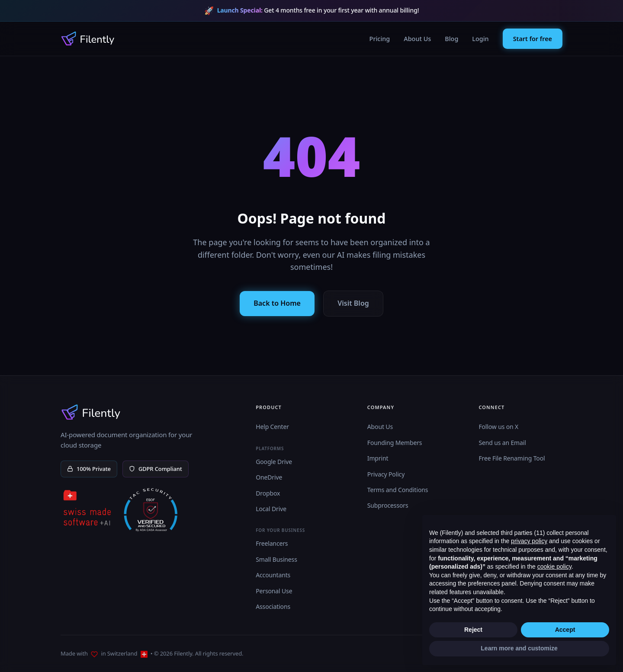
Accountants (273, 575)
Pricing (380, 39)
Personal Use (274, 591)
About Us (417, 39)
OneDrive (269, 477)
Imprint (378, 458)
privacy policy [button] (529, 541)
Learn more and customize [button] (519, 648)
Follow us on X (498, 427)
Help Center (272, 427)
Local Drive (271, 509)
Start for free (533, 39)
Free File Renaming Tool (512, 458)
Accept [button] (565, 630)
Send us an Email (502, 443)
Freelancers (272, 543)
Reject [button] (473, 630)
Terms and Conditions (398, 490)
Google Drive (274, 462)
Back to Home (277, 303)
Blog (451, 39)
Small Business (276, 559)
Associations (273, 606)
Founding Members (395, 443)
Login (480, 39)
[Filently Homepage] (88, 38)
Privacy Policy (386, 474)
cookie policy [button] (554, 566)
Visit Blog (353, 303)
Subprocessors (388, 505)
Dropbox (268, 493)
